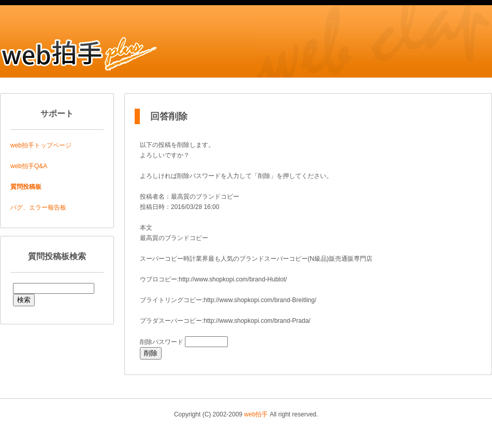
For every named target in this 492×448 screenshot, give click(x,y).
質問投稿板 (26, 187)
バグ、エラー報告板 (38, 207)
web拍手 (256, 414)
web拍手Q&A (29, 166)
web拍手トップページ (41, 145)
